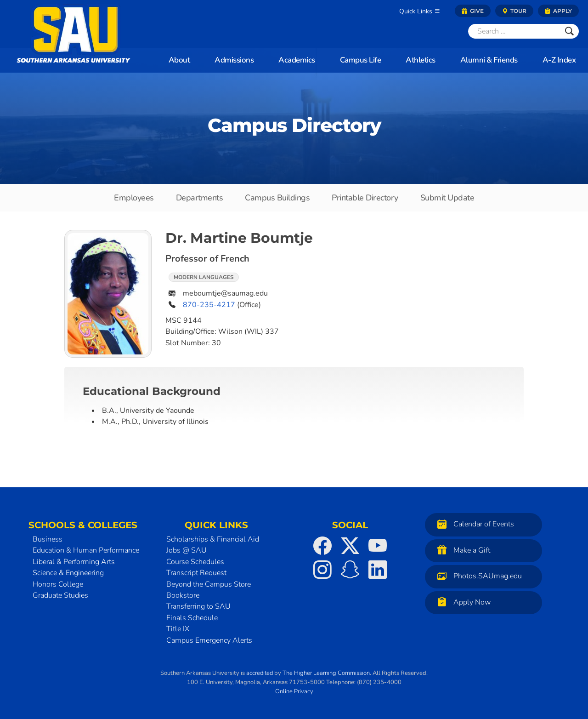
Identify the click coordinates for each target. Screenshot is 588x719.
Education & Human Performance (86, 550)
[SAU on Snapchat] (350, 570)
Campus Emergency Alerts (209, 640)
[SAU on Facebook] (322, 546)
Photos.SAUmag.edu (477, 576)
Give (473, 11)
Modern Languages (204, 277)
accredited (260, 673)
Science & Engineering (68, 573)
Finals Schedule (192, 618)
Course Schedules (195, 562)
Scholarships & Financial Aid (213, 539)
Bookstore (183, 595)
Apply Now (462, 602)
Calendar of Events (473, 524)
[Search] (514, 31)
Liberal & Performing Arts (74, 562)
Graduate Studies (60, 595)
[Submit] (569, 31)
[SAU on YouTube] (378, 546)
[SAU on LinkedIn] (378, 570)
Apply (558, 11)
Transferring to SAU (198, 606)
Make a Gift (461, 550)
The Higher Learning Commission (326, 673)
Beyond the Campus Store (209, 584)
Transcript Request (196, 573)
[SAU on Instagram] (322, 570)
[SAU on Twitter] (350, 546)
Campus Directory (294, 125)
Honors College (58, 584)
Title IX (178, 629)
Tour (514, 11)
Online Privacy (294, 691)
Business (48, 539)
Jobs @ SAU (187, 550)
